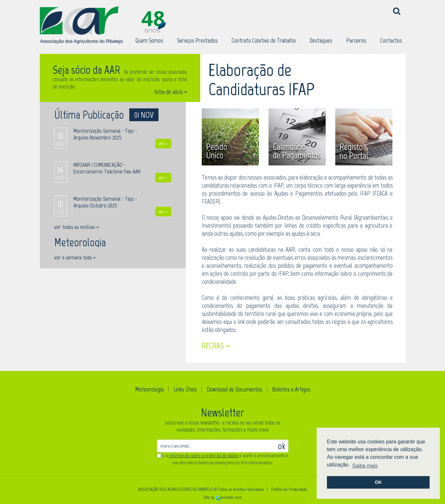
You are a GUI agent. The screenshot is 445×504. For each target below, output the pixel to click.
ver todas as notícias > (77, 227)
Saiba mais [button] (365, 466)
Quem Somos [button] (149, 41)
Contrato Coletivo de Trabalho (264, 41)
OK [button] (378, 482)
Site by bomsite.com (223, 497)
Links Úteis (185, 389)
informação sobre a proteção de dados (204, 456)
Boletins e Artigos (291, 389)
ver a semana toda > (75, 257)
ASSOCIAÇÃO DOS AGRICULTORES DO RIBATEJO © (178, 489)
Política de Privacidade (289, 489)
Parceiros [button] (356, 41)
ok (282, 446)
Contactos (391, 41)
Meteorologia (149, 389)
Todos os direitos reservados (241, 489)
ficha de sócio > (171, 92)
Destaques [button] (321, 41)
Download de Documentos (234, 389)
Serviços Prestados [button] (197, 41)
